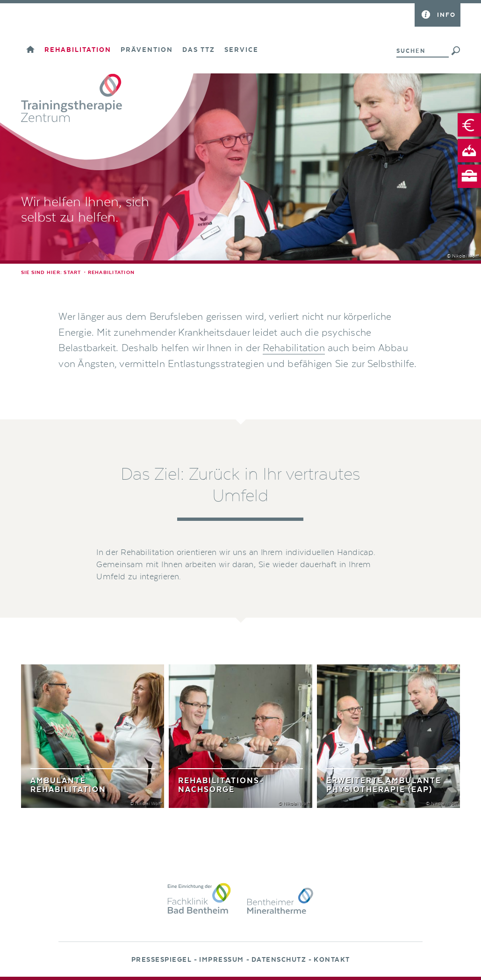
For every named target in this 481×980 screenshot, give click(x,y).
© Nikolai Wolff (463, 256)
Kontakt (332, 960)
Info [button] (446, 15)
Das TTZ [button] (199, 50)
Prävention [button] (147, 50)
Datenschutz (279, 960)
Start (72, 273)
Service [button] (241, 50)
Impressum (222, 960)
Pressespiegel (162, 960)
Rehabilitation (294, 348)
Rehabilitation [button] (78, 50)
